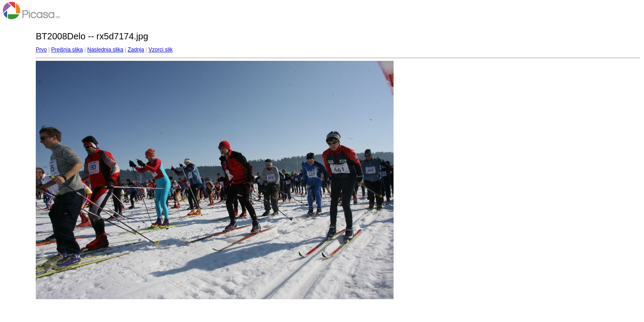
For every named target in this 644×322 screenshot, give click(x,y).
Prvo (41, 50)
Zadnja (136, 50)
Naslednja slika (105, 50)
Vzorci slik (161, 50)
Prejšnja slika (67, 50)
